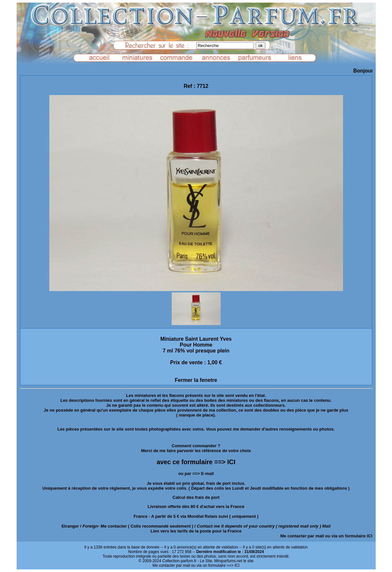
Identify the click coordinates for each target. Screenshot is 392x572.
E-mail (207, 474)
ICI (370, 536)
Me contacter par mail (302, 536)
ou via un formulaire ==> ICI (215, 565)
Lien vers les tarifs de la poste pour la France (196, 531)
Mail (326, 526)
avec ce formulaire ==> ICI (196, 462)
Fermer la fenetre (196, 380)
